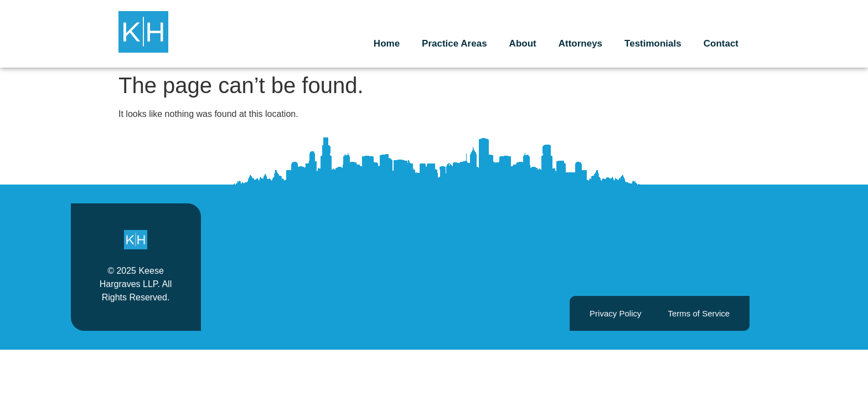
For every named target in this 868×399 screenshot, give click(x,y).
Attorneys (580, 44)
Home (387, 44)
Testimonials (653, 44)
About (523, 44)
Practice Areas (454, 44)
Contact (721, 44)
